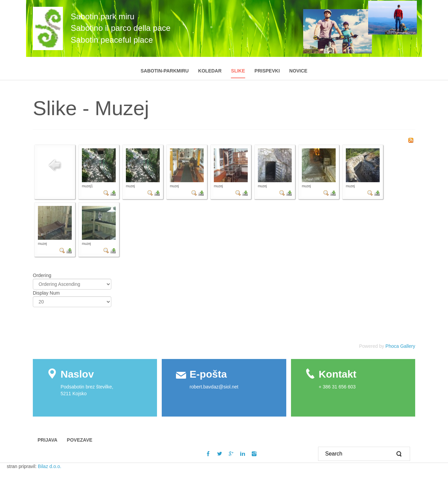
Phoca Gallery (400, 346)
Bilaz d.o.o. (50, 466)
